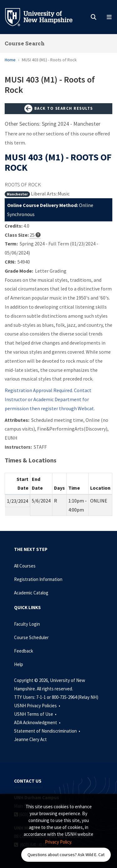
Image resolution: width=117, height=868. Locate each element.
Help (19, 664)
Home (10, 60)
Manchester (17, 194)
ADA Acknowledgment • (38, 722)
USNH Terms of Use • (36, 714)
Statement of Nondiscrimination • (48, 731)
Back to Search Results (59, 109)
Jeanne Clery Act (30, 739)
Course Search (25, 43)
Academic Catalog (31, 593)
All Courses (25, 566)
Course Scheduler (31, 637)
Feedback (24, 651)
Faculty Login (27, 624)
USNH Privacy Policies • (38, 706)
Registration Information (38, 579)
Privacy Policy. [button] (58, 842)
